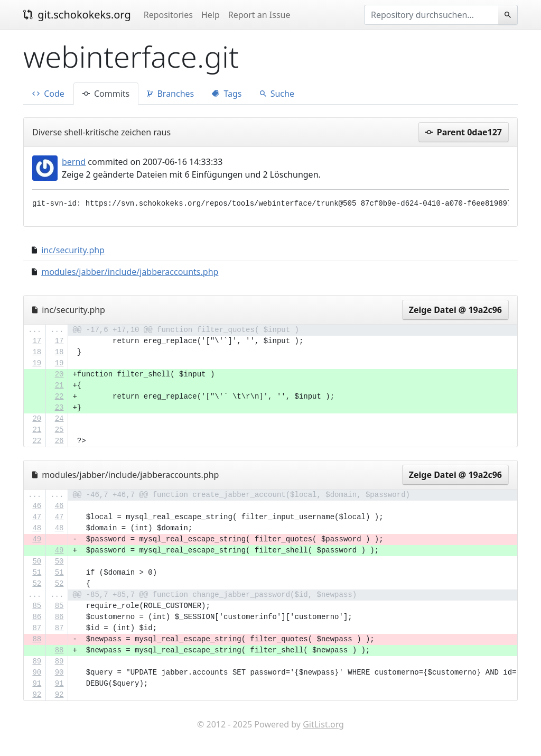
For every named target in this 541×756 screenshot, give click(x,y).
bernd (74, 162)
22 (59, 397)
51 (37, 573)
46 (37, 506)
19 (37, 363)
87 (37, 628)
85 (37, 606)
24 (59, 419)
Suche (277, 94)
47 (37, 517)
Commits (106, 94)
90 (37, 672)
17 (37, 341)
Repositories (168, 15)
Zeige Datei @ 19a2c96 (455, 310)
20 (59, 374)
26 (59, 441)
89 (37, 661)
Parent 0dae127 (464, 132)
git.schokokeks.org (77, 15)
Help (211, 15)
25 (59, 430)
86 (37, 617)
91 (37, 684)
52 (37, 584)
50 (37, 561)
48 (37, 528)
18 (37, 352)
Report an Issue (259, 15)
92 (37, 695)
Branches (171, 94)
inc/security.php (73, 250)
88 (37, 639)
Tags (227, 94)
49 (37, 539)
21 (59, 385)
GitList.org (323, 724)
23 (59, 408)
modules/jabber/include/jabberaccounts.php (130, 272)
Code (48, 94)
